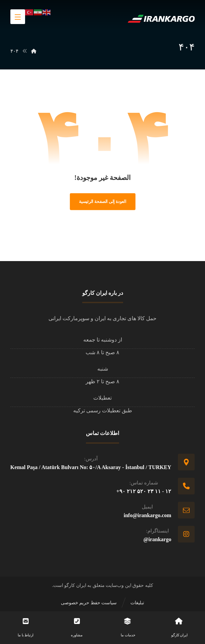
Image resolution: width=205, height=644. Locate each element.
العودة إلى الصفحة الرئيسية (103, 202)
